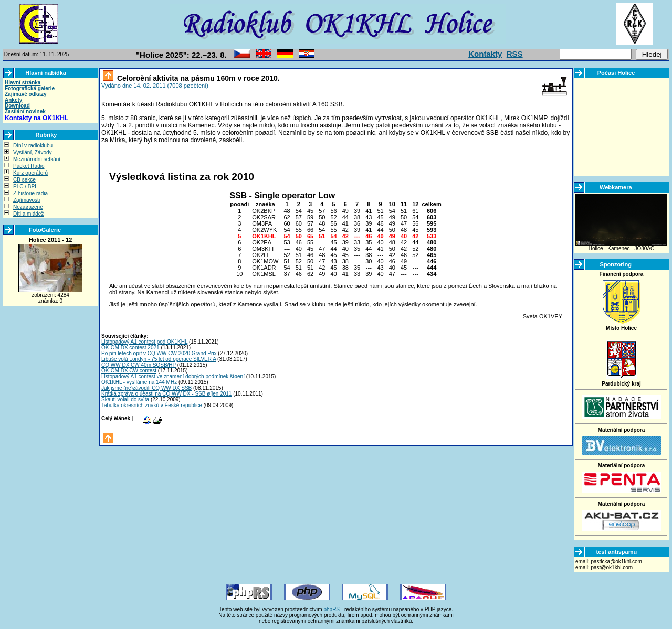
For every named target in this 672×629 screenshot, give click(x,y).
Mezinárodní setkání (37, 159)
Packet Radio (29, 166)
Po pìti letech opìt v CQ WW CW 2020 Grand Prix (159, 353)
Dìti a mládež (28, 214)
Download (17, 106)
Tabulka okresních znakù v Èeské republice (152, 405)
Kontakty (485, 54)
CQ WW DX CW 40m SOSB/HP (139, 365)
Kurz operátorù (30, 173)
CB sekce (24, 180)
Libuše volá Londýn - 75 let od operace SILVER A (159, 359)
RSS (515, 54)
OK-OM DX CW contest (129, 371)
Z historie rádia (30, 193)
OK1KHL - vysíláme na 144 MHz (139, 382)
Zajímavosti (27, 200)
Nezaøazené (28, 207)
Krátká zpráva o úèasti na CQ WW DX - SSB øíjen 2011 (166, 394)
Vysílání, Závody (33, 152)
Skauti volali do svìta (125, 399)
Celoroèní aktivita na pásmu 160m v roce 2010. (197, 78)
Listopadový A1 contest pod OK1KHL (144, 342)
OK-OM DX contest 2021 (130, 348)
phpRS (332, 609)
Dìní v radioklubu (33, 146)
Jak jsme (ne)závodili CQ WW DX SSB (146, 388)
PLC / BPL (25, 186)
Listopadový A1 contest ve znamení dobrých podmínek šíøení (173, 376)
